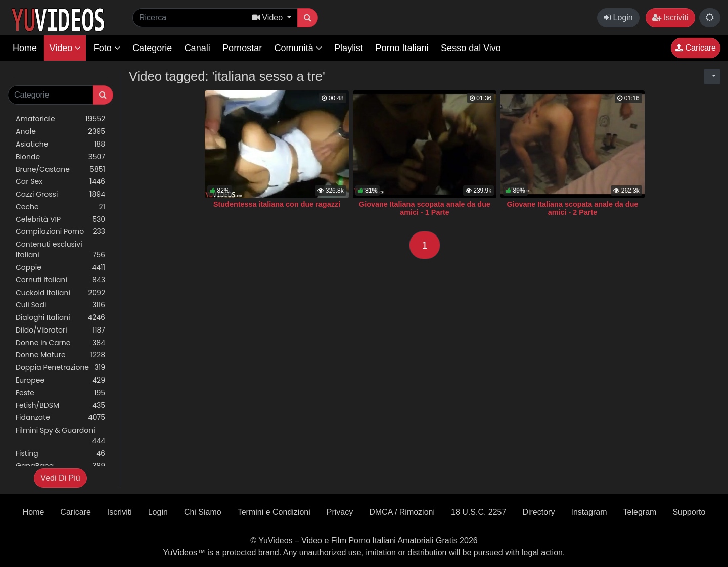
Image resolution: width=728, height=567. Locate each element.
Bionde (60, 157)
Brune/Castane (60, 170)
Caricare (696, 48)
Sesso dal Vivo (471, 48)
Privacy (340, 512)
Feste (60, 393)
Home (25, 48)
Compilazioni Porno (60, 232)
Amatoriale (60, 119)
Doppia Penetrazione (60, 368)
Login (618, 17)
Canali (197, 48)
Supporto (689, 512)
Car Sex (60, 182)
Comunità (298, 48)
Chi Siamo (203, 512)
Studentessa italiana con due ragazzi (277, 204)
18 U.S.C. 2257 (479, 512)
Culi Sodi (60, 305)
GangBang (60, 466)
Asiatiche (60, 144)
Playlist (349, 48)
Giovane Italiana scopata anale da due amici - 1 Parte (425, 208)
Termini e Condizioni (274, 512)
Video (65, 48)
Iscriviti (670, 17)
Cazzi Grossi (60, 194)
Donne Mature (60, 355)
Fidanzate (60, 418)
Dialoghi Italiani (60, 318)
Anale (60, 132)
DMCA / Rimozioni (402, 512)
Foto (107, 48)
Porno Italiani (402, 48)
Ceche (60, 207)
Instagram (589, 512)
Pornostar (242, 48)
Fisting (60, 454)
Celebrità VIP (60, 220)
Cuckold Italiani (60, 293)
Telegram (640, 512)
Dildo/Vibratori (60, 330)
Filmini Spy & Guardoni (60, 436)
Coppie (60, 268)
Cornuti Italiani (60, 280)
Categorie (152, 48)
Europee (60, 380)
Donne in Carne (60, 343)
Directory (538, 512)
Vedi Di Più (60, 478)
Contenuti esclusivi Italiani (60, 250)
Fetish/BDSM (60, 406)
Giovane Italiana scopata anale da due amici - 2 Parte (573, 208)
